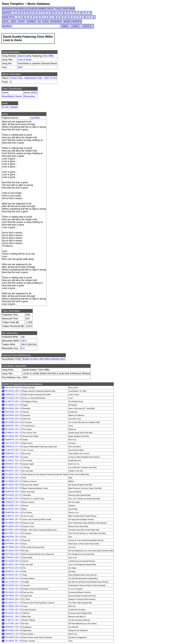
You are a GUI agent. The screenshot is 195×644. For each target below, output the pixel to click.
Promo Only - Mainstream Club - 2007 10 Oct (34, 78)
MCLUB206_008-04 (13, 391)
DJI (39, 21)
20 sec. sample (10, 107)
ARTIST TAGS (54, 9)
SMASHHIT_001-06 (13, 464)
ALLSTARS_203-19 (13, 624)
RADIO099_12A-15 (13, 412)
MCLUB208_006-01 (13, 561)
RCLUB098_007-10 (13, 506)
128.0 (24, 341)
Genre (5, 93)
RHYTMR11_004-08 (13, 530)
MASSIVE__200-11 (13, 617)
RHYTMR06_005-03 (13, 554)
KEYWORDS (56, 21)
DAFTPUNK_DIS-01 (13, 419)
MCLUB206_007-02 (13, 495)
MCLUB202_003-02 (13, 474)
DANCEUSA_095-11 (13, 426)
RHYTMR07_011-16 (13, 533)
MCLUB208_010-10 (13, 585)
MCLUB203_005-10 (13, 408)
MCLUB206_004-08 (13, 436)
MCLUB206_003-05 (13, 578)
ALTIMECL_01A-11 (13, 460)
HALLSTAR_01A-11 (13, 582)
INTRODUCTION (10, 9)
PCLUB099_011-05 (13, 405)
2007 (20, 67)
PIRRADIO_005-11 (13, 558)
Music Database (39, 4)
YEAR (65, 9)
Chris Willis (48, 56)
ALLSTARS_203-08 (13, 589)
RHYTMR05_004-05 (13, 544)
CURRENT (31, 21)
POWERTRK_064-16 (13, 512)
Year (4, 67)
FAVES (45, 21)
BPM (72, 9)
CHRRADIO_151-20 (13, 395)
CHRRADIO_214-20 (13, 447)
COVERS (32, 9)
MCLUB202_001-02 (13, 526)
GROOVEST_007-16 (13, 471)
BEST (14, 21)
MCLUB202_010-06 (13, 551)
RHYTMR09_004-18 (13, 596)
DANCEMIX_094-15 (13, 509)
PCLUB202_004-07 (13, 478)
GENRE (42, 9)
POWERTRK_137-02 (13, 454)
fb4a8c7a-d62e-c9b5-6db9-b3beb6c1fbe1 (44, 359)
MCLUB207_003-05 (13, 499)
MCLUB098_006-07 (13, 429)
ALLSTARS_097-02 (13, 610)
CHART (21, 21)
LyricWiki (35, 118)
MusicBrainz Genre (12, 96)
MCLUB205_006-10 (13, 599)
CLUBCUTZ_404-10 (13, 516)
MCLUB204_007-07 (13, 575)
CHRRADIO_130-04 (13, 634)
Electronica (29, 96)
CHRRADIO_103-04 (13, 571)
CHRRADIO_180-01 (13, 502)
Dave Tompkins (13, 4)
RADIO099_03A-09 (13, 415)
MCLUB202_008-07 (13, 613)
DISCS (23, 9)
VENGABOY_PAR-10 (13, 627)
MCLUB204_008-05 (13, 485)
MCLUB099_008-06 (13, 630)
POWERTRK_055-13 (13, 492)
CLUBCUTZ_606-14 (13, 401)
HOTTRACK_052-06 (13, 568)
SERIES (67, 21)
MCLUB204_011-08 (13, 592)
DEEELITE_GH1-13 (13, 540)
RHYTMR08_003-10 (13, 547)
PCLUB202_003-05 (13, 398)
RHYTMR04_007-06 (13, 519)
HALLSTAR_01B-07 (13, 388)
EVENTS (77, 21)
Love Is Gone (25, 60)
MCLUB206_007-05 (13, 488)
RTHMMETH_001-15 (13, 433)
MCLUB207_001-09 (13, 565)
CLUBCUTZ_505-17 (13, 450)
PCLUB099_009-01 (13, 606)
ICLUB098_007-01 (13, 481)
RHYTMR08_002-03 (13, 422)
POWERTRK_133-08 (13, 440)
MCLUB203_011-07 (13, 467)
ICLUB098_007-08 (13, 641)
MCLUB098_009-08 (13, 523)
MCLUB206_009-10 (13, 457)
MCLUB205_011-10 (13, 603)
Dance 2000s (30, 93)
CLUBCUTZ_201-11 (13, 620)
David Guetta (24, 56)
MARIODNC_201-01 (13, 537)
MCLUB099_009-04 (13, 637)
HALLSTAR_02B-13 (13, 443)
